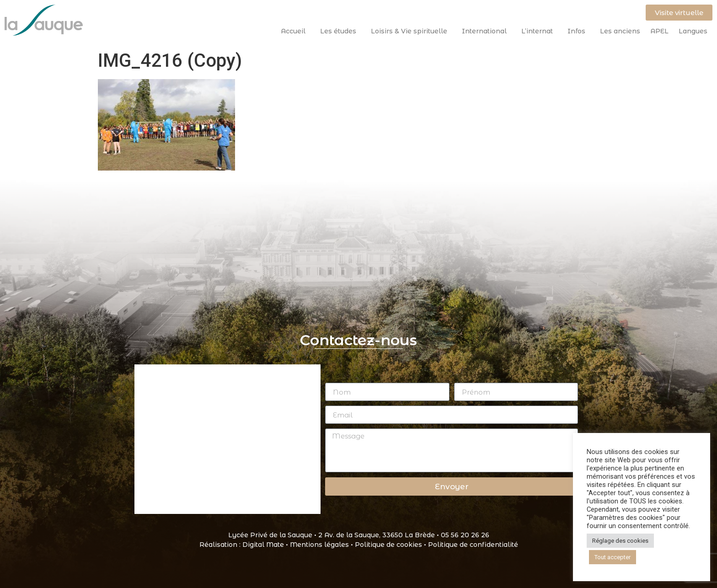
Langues (693, 31)
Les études (340, 31)
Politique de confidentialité (473, 545)
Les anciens (620, 31)
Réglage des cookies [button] (620, 541)
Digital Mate (263, 545)
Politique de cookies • (391, 545)
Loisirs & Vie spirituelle (411, 31)
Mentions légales (319, 545)
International (487, 31)
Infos (579, 31)
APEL (659, 31)
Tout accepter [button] (613, 557)
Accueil (295, 31)
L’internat (539, 31)
